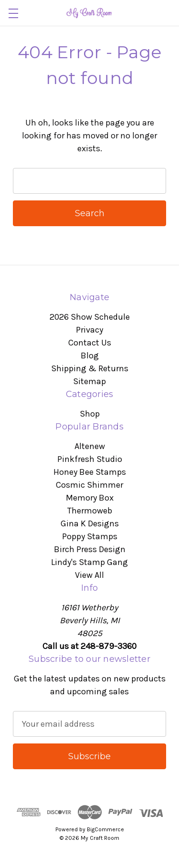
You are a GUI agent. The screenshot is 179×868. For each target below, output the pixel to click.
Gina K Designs (90, 523)
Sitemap (89, 381)
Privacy (89, 330)
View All (89, 575)
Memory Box (90, 498)
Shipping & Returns (90, 368)
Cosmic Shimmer (89, 485)
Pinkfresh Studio (90, 459)
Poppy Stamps (90, 536)
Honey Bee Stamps (90, 472)
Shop (90, 414)
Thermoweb (90, 511)
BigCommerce (105, 829)
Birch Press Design (90, 549)
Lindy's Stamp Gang (89, 562)
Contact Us (90, 343)
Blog (90, 356)
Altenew (90, 446)
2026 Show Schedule (90, 317)
